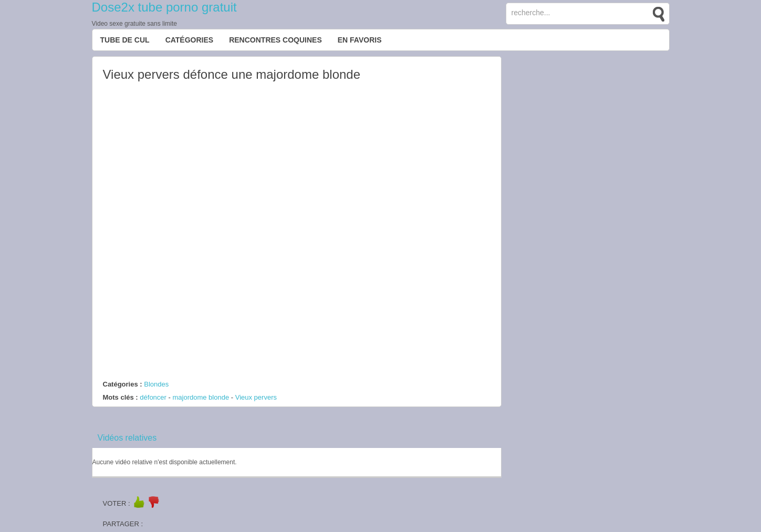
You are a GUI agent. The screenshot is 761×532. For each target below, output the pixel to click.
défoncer (153, 397)
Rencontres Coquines (275, 40)
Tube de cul (125, 40)
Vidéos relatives (127, 438)
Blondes (156, 384)
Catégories (190, 40)
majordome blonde (201, 397)
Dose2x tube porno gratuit (164, 7)
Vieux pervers (256, 397)
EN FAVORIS (360, 40)
